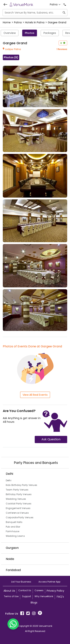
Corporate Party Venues (20, 517)
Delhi (9, 480)
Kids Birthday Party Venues (22, 485)
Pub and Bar (13, 527)
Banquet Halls (14, 522)
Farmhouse (13, 531)
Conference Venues (17, 513)
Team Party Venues (17, 490)
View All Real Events (35, 395)
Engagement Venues (18, 508)
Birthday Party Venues (19, 494)
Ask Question (51, 439)
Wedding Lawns (15, 536)
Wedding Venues (16, 499)
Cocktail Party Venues (19, 504)
